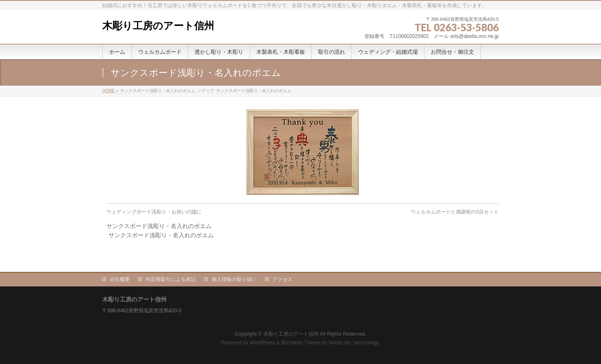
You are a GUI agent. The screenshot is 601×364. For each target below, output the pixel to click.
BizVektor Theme (301, 343)
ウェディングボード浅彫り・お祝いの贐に (154, 212)
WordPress (262, 343)
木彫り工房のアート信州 (158, 26)
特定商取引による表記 (171, 279)
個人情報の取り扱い (234, 279)
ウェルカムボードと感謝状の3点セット (455, 212)
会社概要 (120, 279)
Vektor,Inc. (341, 343)
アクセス (283, 279)
